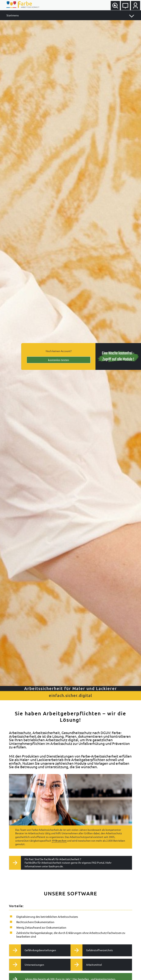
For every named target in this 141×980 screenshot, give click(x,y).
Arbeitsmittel (88, 965)
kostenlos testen (59, 360)
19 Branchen (59, 841)
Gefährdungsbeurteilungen (34, 950)
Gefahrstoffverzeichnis (93, 950)
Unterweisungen (28, 965)
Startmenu (13, 15)
